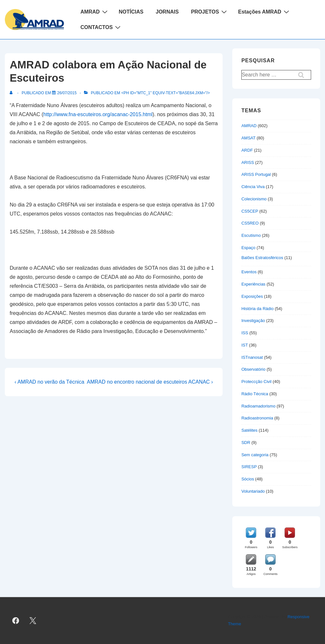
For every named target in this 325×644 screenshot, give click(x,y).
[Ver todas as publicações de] (12, 93)
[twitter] (33, 620)
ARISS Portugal (256, 174)
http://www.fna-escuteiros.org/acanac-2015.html (98, 114)
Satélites (249, 430)
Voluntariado (253, 491)
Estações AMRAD (264, 12)
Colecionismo (254, 199)
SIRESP (249, 467)
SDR (246, 443)
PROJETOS (210, 12)
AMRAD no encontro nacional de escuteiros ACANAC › (150, 382)
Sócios (248, 479)
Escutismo (251, 235)
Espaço (248, 248)
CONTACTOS (101, 27)
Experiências (253, 284)
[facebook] (16, 620)
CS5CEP (250, 211)
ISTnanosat (252, 357)
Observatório (253, 369)
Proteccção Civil (256, 382)
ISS (245, 333)
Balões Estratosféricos (262, 258)
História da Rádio (257, 309)
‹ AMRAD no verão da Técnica (49, 382)
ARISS (248, 162)
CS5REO (250, 223)
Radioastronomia (257, 418)
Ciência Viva (253, 187)
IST (245, 345)
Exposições (252, 296)
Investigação (253, 321)
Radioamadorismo (258, 406)
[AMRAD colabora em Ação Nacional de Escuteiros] (67, 93)
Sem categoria (255, 455)
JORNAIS (167, 12)
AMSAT (248, 138)
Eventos (249, 272)
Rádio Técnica (255, 394)
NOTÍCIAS (131, 12)
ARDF (247, 150)
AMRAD (95, 12)
